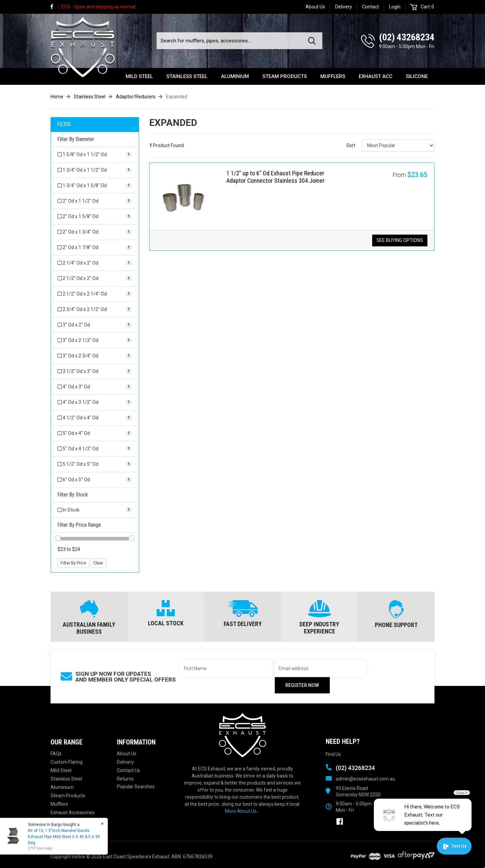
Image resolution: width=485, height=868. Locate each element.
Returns (125, 779)
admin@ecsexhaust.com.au (365, 779)
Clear (98, 563)
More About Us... (242, 811)
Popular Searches (136, 787)
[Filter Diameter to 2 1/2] (95, 279)
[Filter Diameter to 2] (95, 201)
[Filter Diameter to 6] (95, 480)
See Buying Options (400, 240)
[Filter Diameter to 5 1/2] (95, 464)
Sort (351, 145)
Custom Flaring (67, 762)
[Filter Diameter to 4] (95, 387)
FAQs (56, 754)
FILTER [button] (64, 125)
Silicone (417, 76)
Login (395, 7)
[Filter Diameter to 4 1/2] (95, 418)
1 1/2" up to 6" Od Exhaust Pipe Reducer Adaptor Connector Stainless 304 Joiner (276, 177)
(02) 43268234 (407, 37)
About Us (315, 7)
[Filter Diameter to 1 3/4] (95, 170)
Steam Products (285, 76)
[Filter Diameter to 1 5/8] (95, 155)
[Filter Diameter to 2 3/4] (95, 309)
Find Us (333, 754)
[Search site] (313, 41)
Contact (370, 7)
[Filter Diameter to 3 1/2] (95, 371)
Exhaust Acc (376, 76)
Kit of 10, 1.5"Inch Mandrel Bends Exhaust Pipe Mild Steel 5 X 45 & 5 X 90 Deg (64, 837)
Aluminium (235, 76)
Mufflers (333, 76)
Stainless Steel (187, 76)
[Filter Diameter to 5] (95, 433)
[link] (55, 7)
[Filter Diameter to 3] (95, 325)
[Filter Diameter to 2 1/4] (95, 263)
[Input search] (230, 41)
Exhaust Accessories (73, 812)
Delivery (344, 7)
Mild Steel (139, 76)
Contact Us (128, 770)
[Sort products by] (398, 146)
